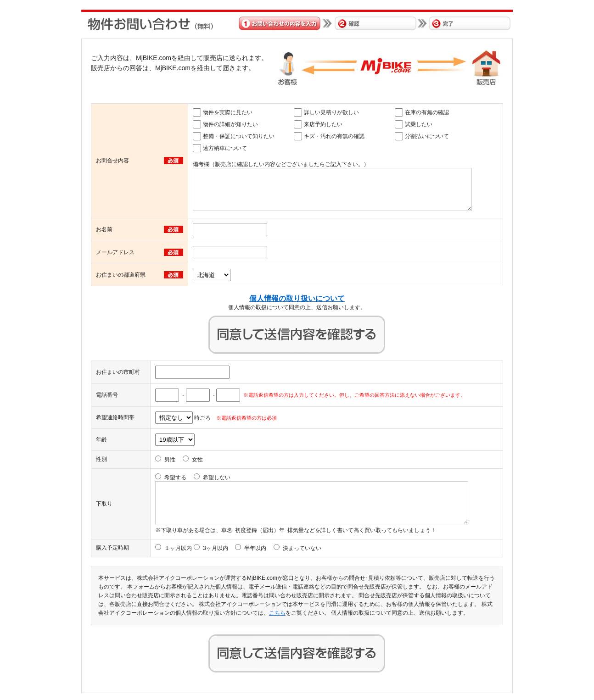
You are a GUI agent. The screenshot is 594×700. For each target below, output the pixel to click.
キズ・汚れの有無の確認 (334, 136)
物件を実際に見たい (228, 112)
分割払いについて (427, 136)
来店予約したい (323, 124)
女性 (197, 460)
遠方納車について (225, 148)
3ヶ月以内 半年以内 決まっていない (262, 548)
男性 (170, 460)
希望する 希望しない (197, 478)
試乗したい (419, 124)
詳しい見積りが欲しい (331, 112)
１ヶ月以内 (178, 548)
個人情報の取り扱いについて (297, 298)
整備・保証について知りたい (239, 136)
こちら (277, 613)
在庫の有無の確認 (427, 112)
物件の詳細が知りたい (230, 124)
